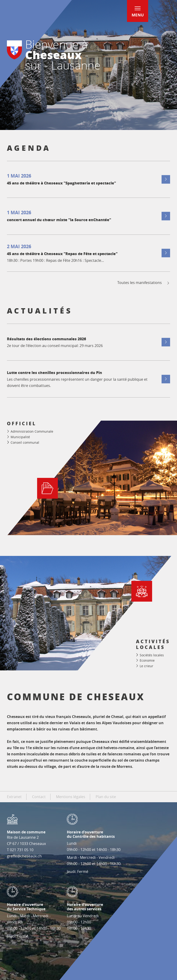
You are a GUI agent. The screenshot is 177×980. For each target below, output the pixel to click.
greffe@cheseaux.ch (24, 856)
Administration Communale (32, 431)
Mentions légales (71, 797)
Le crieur (146, 666)
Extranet (14, 797)
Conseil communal (25, 442)
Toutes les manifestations (144, 283)
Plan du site (106, 797)
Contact (39, 797)
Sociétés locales (152, 655)
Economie (147, 660)
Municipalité (20, 437)
